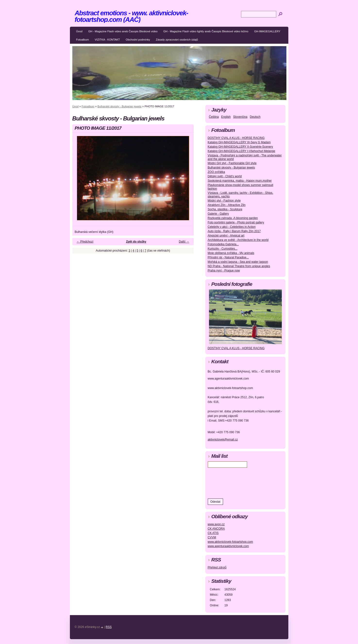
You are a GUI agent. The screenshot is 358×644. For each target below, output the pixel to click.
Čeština (214, 117)
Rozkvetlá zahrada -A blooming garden (233, 218)
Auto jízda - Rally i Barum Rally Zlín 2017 (234, 231)
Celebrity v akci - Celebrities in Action (232, 227)
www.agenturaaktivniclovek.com (228, 546)
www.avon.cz (216, 524)
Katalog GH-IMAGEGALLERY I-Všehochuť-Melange (241, 151)
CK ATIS (213, 533)
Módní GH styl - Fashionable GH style (232, 163)
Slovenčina (240, 117)
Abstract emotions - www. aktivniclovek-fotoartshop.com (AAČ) (131, 16)
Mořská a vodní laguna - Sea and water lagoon (238, 262)
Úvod (79, 31)
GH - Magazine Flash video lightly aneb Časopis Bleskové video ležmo (206, 31)
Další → (184, 242)
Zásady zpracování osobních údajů (177, 40)
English (226, 117)
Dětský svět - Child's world (225, 176)
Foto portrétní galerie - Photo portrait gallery (236, 222)
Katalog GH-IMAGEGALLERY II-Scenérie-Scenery (240, 147)
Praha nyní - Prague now (224, 271)
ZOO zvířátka (216, 172)
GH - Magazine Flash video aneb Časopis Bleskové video (123, 31)
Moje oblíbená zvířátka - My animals (231, 253)
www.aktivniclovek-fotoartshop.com (230, 542)
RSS (109, 627)
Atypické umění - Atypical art (226, 236)
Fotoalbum (83, 40)
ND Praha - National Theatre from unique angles (239, 266)
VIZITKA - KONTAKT (107, 40)
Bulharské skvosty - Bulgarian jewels (119, 106)
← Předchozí (85, 242)
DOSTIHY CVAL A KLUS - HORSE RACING (236, 138)
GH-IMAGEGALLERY (267, 31)
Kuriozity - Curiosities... (223, 249)
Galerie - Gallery (218, 214)
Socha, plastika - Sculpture (225, 209)
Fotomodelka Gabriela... (223, 244)
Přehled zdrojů (217, 568)
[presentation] (245, 482)
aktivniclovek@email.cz (223, 440)
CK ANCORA (216, 529)
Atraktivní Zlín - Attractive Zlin (227, 205)
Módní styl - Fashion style (224, 201)
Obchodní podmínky (138, 40)
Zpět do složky (136, 242)
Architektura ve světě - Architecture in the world (238, 240)
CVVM (212, 537)
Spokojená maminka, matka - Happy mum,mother (240, 181)
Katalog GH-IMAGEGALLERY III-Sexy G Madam (239, 142)
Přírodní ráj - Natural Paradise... (228, 257)
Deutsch (255, 117)
